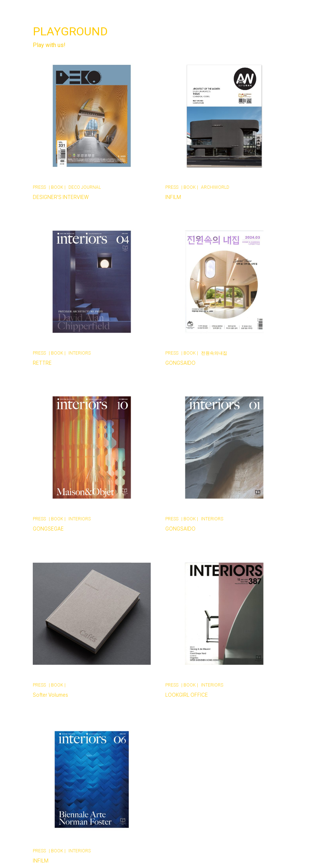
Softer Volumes (50, 695)
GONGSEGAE (48, 529)
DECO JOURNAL (85, 187)
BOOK (57, 187)
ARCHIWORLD (215, 187)
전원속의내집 (214, 353)
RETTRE (42, 363)
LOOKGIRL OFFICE (187, 695)
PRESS (39, 187)
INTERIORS (80, 353)
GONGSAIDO (180, 363)
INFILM (173, 197)
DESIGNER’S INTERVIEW (61, 197)
